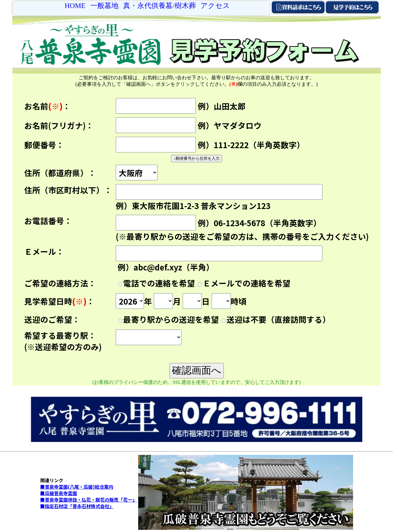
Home (75, 6)
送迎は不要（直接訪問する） (278, 319)
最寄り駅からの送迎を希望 (171, 319)
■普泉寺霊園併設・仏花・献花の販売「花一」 (89, 500)
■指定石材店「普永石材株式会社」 (77, 506)
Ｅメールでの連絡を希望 (247, 283)
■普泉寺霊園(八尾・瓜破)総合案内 (77, 487)
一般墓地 (104, 6)
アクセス (215, 6)
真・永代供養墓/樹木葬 (159, 6)
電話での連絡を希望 (159, 283)
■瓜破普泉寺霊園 (59, 493)
